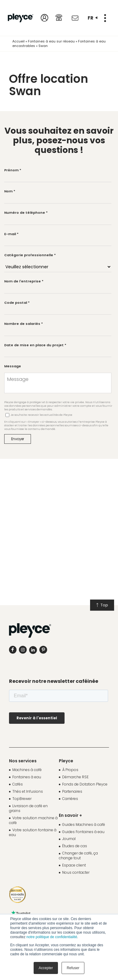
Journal (69, 839)
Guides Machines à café (84, 824)
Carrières (70, 799)
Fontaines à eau (27, 777)
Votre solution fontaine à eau (33, 832)
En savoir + (70, 815)
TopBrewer (22, 799)
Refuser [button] (73, 968)
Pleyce (66, 761)
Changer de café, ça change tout (78, 856)
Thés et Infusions (28, 791)
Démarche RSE (75, 777)
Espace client (74, 865)
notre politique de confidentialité (52, 937)
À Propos (70, 770)
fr (92, 18)
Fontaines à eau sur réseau (51, 41)
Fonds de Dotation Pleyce (85, 784)
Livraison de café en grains (28, 808)
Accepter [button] (46, 968)
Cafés (18, 784)
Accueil (18, 41)
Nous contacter (76, 872)
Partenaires (72, 791)
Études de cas (75, 846)
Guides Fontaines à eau (83, 832)
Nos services (23, 761)
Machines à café (27, 770)
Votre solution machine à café (33, 820)
